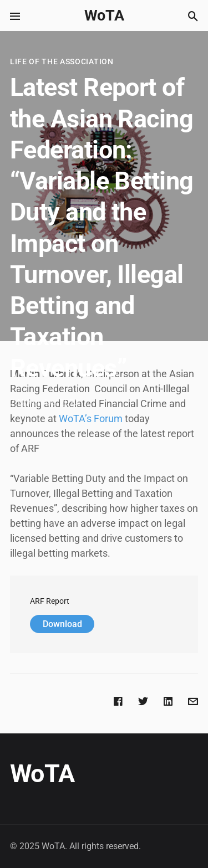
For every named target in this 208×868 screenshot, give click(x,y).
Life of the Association (62, 61)
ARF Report (50, 601)
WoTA (104, 16)
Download (62, 624)
